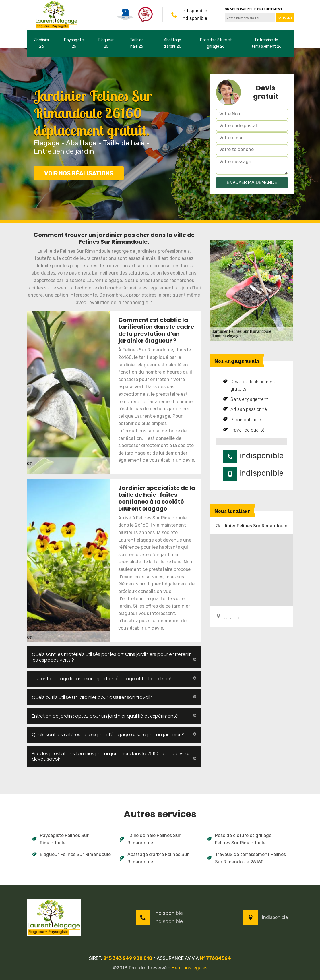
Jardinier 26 (42, 43)
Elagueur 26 (106, 43)
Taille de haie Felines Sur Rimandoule (150, 839)
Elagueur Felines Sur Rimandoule (72, 854)
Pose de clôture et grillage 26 (216, 43)
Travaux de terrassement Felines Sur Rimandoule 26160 (247, 858)
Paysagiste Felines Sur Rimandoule (61, 839)
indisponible (194, 11)
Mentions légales (189, 968)
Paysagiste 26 (74, 43)
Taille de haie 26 (137, 43)
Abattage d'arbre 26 (172, 43)
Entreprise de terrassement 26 (266, 43)
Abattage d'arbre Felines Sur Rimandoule (154, 858)
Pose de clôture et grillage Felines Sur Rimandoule (239, 839)
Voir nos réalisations (79, 173)
